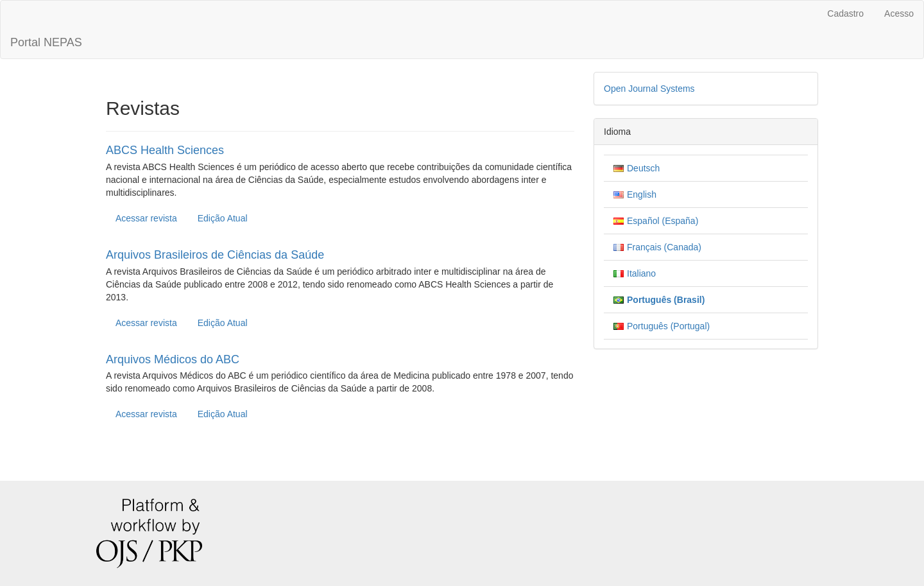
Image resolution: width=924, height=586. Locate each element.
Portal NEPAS (46, 42)
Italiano (641, 273)
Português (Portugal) (668, 326)
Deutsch (643, 168)
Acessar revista (146, 218)
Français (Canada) (664, 247)
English (642, 194)
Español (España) (663, 221)
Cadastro (845, 13)
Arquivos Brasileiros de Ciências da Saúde (215, 255)
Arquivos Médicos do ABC (173, 359)
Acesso (899, 13)
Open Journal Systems (649, 89)
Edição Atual (223, 218)
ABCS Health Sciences (165, 150)
